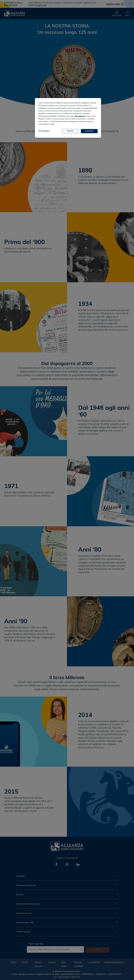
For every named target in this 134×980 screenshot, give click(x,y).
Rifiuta (70, 131)
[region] (68, 118)
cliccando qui (80, 116)
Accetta (89, 131)
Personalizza (44, 131)
